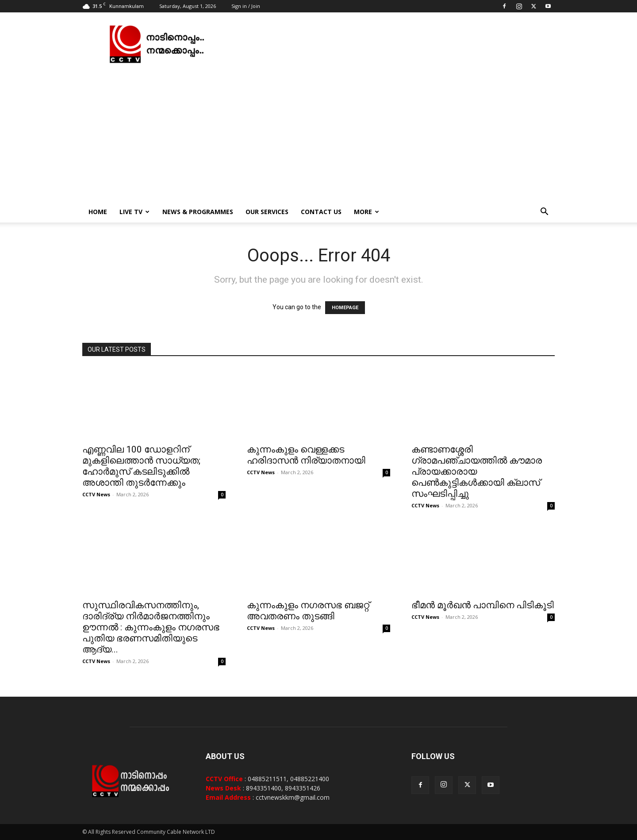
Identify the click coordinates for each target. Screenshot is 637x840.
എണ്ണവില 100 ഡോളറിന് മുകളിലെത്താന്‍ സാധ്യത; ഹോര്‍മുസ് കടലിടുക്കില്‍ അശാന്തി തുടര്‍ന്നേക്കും (141, 466)
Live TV (134, 212)
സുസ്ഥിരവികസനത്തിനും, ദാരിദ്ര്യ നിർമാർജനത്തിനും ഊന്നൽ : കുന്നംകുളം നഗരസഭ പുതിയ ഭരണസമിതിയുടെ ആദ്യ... (151, 627)
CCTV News (96, 494)
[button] (544, 213)
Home (98, 212)
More (366, 212)
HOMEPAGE (345, 308)
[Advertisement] (318, 135)
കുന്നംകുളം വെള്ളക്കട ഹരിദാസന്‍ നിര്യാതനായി (306, 455)
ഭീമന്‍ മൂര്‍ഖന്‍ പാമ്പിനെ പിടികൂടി (483, 605)
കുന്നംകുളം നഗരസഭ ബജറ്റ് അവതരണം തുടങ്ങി (308, 611)
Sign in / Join (246, 6)
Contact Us (321, 212)
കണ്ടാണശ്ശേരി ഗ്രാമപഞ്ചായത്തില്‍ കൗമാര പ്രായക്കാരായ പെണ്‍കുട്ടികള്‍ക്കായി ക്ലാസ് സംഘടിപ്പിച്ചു (477, 472)
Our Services (267, 212)
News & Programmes (198, 212)
